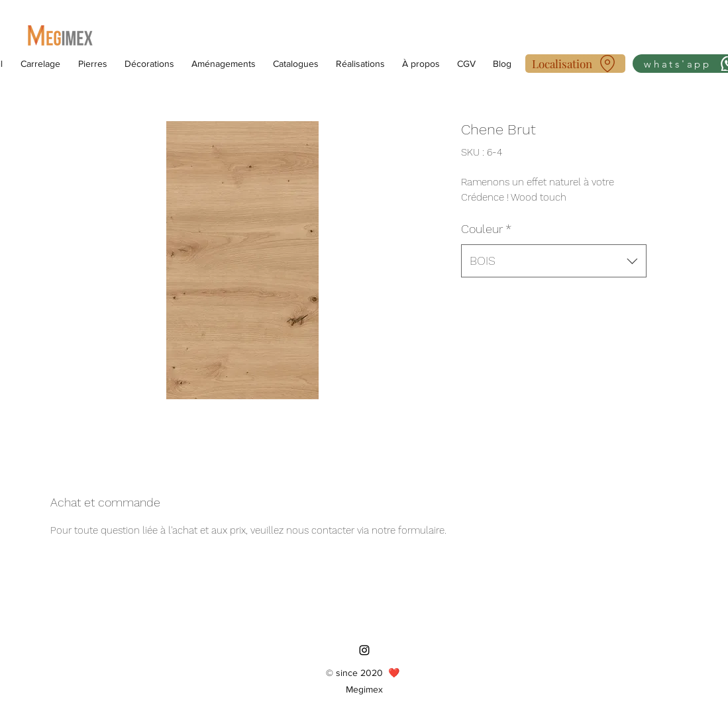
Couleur (486, 229)
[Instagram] (364, 650)
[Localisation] (575, 64)
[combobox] (554, 261)
